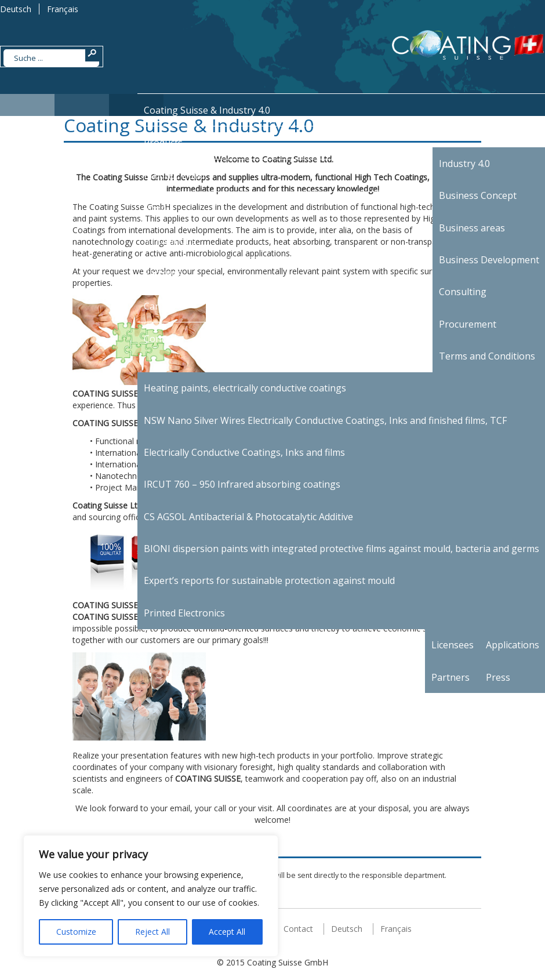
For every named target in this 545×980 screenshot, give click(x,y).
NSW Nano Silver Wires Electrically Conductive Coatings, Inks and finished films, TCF (325, 420)
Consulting (463, 292)
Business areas (472, 228)
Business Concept (478, 195)
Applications (513, 645)
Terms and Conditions (487, 356)
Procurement (468, 324)
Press (498, 677)
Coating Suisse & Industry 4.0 (207, 110)
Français (63, 9)
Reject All (152, 932)
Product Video (174, 175)
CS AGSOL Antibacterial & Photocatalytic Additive (248, 517)
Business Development (489, 260)
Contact (161, 339)
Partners (163, 273)
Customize (76, 932)
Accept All (227, 932)
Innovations (170, 241)
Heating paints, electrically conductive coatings (245, 388)
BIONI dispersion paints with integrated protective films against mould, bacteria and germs (341, 549)
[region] (151, 896)
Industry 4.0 (464, 164)
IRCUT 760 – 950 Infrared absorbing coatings (242, 484)
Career (159, 306)
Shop (155, 208)
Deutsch (16, 9)
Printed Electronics (184, 613)
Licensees (453, 645)
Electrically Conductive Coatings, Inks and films (244, 452)
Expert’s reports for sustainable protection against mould (269, 580)
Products (163, 143)
